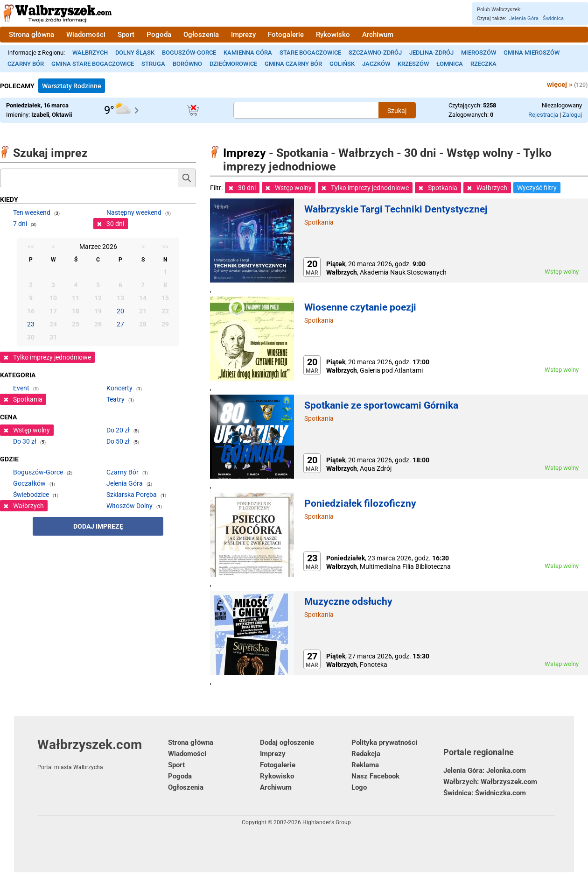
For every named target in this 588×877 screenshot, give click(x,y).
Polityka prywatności (384, 743)
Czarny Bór (26, 64)
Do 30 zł (25, 441)
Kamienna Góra (248, 53)
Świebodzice (31, 495)
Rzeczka (483, 64)
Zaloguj (572, 115)
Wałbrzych (90, 53)
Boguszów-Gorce (189, 53)
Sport (126, 35)
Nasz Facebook (375, 776)
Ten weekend (32, 212)
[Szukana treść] (306, 110)
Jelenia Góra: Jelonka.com (485, 771)
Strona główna (31, 35)
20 (120, 311)
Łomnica (450, 64)
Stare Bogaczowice (310, 53)
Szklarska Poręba (132, 495)
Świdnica (553, 18)
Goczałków (29, 483)
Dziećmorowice (233, 64)
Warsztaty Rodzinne (72, 86)
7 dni (20, 224)
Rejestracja (543, 115)
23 (31, 324)
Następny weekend (134, 212)
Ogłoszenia (201, 35)
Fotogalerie (286, 35)
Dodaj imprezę (98, 526)
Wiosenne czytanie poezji (360, 307)
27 (120, 324)
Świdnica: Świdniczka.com (485, 793)
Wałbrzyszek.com (103, 754)
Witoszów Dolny (129, 506)
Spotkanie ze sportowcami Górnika (381, 405)
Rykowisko (333, 35)
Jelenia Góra (524, 18)
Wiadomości (86, 35)
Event (21, 388)
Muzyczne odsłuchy (348, 601)
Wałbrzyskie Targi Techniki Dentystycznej (396, 209)
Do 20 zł (118, 430)
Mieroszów (479, 53)
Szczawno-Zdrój (375, 53)
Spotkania (319, 222)
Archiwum (378, 35)
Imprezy (243, 35)
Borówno (187, 64)
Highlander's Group (327, 822)
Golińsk (342, 64)
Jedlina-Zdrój (431, 53)
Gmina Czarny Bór (293, 64)
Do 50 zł (118, 441)
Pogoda (159, 35)
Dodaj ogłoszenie (287, 743)
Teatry (115, 399)
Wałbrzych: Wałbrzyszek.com (490, 782)
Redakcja (366, 754)
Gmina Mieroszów (532, 53)
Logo (359, 787)
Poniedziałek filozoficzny (360, 503)
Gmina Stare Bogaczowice (93, 64)
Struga (153, 64)
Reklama (365, 765)
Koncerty (119, 388)
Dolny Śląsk (135, 53)
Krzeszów (413, 64)
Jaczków (376, 64)
